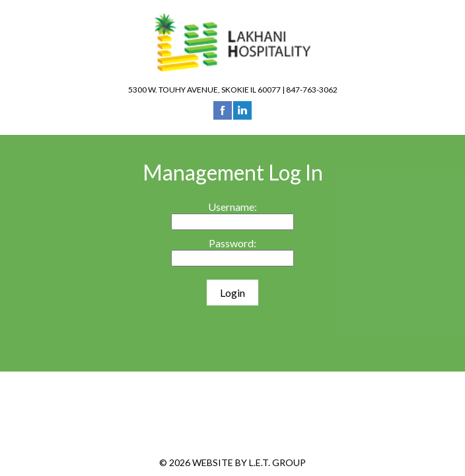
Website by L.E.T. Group (249, 462)
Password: (232, 243)
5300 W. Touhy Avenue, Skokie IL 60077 (204, 90)
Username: (232, 207)
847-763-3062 (312, 90)
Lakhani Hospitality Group (233, 42)
